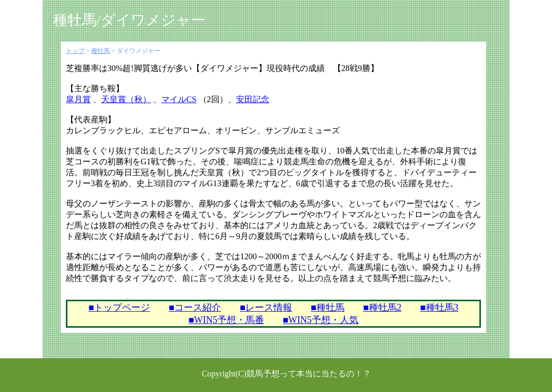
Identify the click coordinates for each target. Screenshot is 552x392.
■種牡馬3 (439, 307)
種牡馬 (101, 51)
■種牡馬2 (382, 307)
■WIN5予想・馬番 (226, 320)
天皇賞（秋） (126, 99)
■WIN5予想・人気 (321, 320)
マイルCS (179, 99)
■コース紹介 (195, 307)
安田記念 (253, 99)
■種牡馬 (328, 307)
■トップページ (119, 307)
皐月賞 (78, 99)
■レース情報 (266, 307)
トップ (75, 51)
